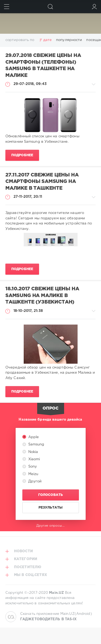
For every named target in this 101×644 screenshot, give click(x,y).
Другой (34, 481)
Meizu (33, 474)
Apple (33, 437)
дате (48, 40)
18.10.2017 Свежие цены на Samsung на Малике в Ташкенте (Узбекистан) (42, 296)
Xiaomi (34, 459)
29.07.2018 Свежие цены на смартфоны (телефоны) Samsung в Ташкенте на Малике (43, 66)
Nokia (33, 452)
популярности (69, 40)
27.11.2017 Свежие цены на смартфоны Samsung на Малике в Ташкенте (42, 182)
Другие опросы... (50, 526)
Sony (32, 467)
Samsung (36, 444)
